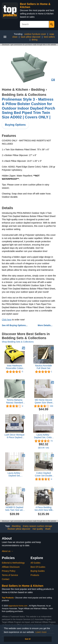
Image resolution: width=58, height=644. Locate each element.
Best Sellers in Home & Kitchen (23, 586)
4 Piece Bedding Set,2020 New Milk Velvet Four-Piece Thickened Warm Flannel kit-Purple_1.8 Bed (44, 509)
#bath (48, 529)
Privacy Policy (9, 571)
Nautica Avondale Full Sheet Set (44, 367)
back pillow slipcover (31, 37)
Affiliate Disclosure (11, 567)
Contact (6, 579)
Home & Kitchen (15, 90)
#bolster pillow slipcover (19, 529)
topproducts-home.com (18, 606)
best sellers (49, 37)
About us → (8, 551)
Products (35, 575)
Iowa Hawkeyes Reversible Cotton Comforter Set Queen (14, 367)
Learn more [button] (41, 632)
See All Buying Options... (15, 325)
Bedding (38, 90)
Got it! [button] (28, 639)
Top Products (8, 598)
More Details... (45, 325)
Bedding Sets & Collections (24, 95)
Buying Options (15, 125)
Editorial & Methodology (13, 563)
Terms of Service (10, 575)
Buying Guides (38, 571)
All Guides (36, 563)
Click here (7, 320)
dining (35, 40)
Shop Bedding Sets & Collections (18, 342)
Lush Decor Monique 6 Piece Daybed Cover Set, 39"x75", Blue (14, 436)
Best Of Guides (38, 567)
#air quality (38, 529)
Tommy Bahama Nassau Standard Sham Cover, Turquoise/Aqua (15, 401)
